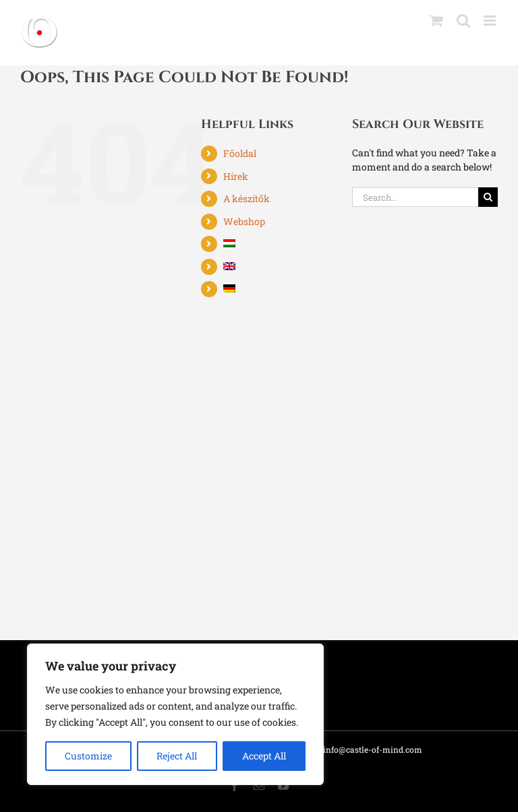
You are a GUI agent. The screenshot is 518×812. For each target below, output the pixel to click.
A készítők (247, 198)
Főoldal (240, 153)
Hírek (236, 176)
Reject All (177, 756)
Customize (88, 756)
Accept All (264, 756)
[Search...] (415, 197)
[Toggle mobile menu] (491, 21)
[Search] (488, 197)
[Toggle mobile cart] (436, 21)
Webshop (244, 221)
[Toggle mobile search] (463, 21)
